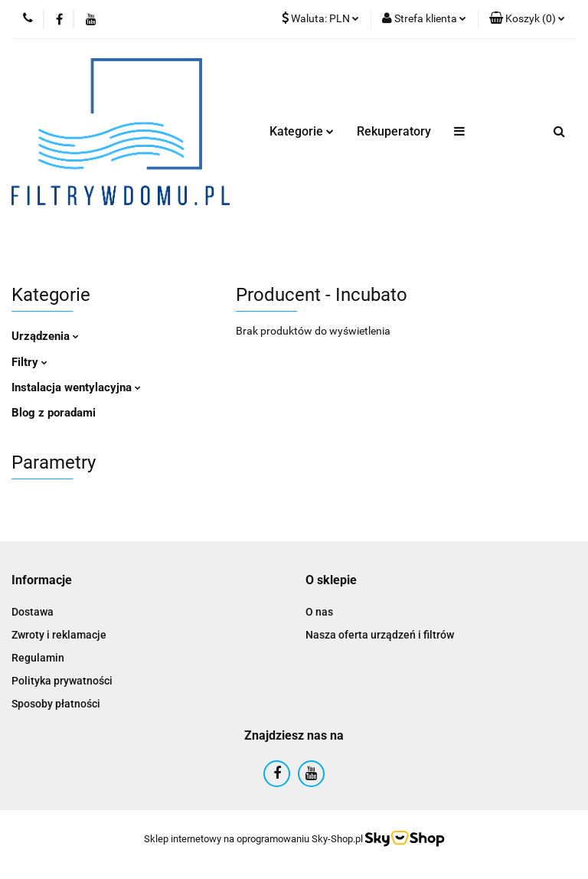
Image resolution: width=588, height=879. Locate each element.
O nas (319, 612)
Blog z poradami (54, 413)
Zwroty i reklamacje (59, 635)
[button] (527, 19)
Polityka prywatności (62, 681)
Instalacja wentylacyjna (76, 387)
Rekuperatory (394, 131)
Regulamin (38, 658)
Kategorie (302, 131)
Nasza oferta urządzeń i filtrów (380, 635)
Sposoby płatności (56, 704)
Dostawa (33, 612)
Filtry (29, 362)
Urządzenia (45, 336)
